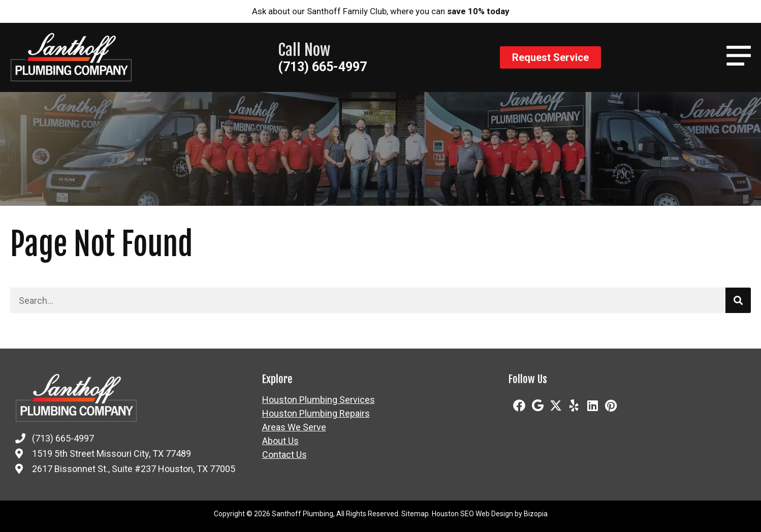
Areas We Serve (294, 427)
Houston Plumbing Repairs (316, 414)
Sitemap (415, 514)
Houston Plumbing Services (319, 400)
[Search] (738, 300)
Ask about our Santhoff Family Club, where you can (381, 11)
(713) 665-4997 (322, 67)
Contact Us (284, 455)
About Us (280, 441)
